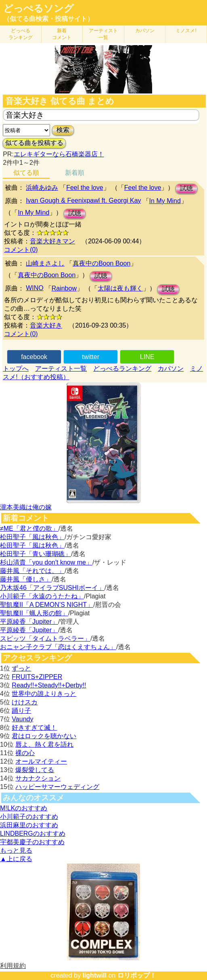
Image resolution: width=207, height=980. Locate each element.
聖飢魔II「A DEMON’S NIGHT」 (47, 605)
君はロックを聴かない (44, 736)
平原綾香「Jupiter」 (29, 622)
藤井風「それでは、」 (32, 571)
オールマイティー (41, 761)
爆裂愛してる (35, 770)
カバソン (145, 31)
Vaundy (22, 719)
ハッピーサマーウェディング (57, 787)
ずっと (21, 668)
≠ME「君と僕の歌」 (29, 528)
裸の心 (25, 753)
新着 (62, 34)
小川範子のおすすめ (29, 817)
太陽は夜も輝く (120, 288)
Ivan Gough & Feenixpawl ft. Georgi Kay (83, 200)
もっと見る (16, 850)
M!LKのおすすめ (24, 808)
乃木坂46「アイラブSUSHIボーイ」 (52, 588)
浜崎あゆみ (42, 188)
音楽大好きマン (52, 241)
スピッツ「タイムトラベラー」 (45, 638)
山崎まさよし (45, 263)
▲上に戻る (16, 859)
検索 (63, 130)
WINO (35, 288)
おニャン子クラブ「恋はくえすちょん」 (58, 647)
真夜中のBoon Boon (101, 263)
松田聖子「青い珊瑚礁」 (36, 554)
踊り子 (21, 711)
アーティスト (103, 34)
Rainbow (64, 288)
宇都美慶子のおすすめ (32, 842)
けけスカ (25, 702)
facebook (34, 357)
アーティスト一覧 (61, 369)
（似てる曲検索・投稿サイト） (48, 19)
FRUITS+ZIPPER (37, 677)
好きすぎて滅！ (34, 728)
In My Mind (165, 201)
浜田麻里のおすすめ (29, 825)
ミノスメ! (186, 31)
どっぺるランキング (122, 369)
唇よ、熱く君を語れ (44, 744)
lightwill (94, 975)
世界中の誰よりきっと (44, 694)
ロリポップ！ (137, 975)
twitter (91, 357)
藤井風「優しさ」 (26, 579)
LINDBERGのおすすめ (33, 834)
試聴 (186, 188)
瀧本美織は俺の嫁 (26, 507)
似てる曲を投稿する (34, 143)
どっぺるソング (39, 8)
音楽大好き (46, 325)
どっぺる (21, 34)
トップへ (16, 369)
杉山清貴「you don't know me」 (46, 562)
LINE (147, 357)
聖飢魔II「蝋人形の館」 (34, 613)
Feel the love (85, 188)
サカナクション (38, 778)
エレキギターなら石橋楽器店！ (59, 154)
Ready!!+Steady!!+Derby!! (49, 685)
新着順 (75, 173)
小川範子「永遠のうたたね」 (42, 596)
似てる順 (26, 173)
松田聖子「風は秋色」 (32, 537)
